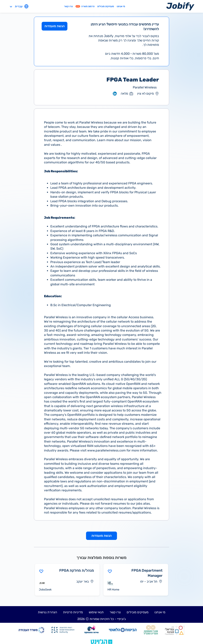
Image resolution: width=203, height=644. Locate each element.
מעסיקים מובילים (106, 6)
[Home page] (180, 6)
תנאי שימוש (96, 612)
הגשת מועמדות (55, 26)
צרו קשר (68, 6)
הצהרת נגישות (47, 612)
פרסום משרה (85, 6)
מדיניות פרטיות (73, 612)
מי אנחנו (121, 6)
